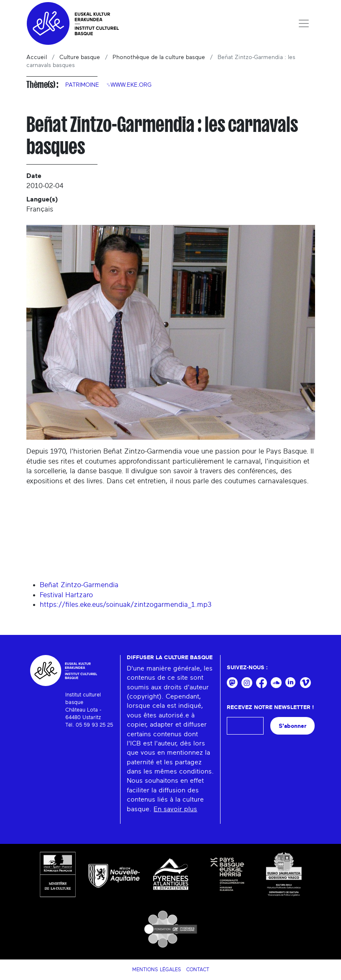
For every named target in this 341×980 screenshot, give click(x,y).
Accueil (37, 57)
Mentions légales (157, 970)
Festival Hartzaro (66, 595)
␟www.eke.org (129, 85)
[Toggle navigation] (304, 23)
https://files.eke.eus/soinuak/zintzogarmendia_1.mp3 (126, 605)
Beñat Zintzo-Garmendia (79, 585)
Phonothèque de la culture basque (159, 57)
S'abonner (292, 726)
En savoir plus (175, 809)
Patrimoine (82, 85)
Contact (198, 970)
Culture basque (80, 57)
